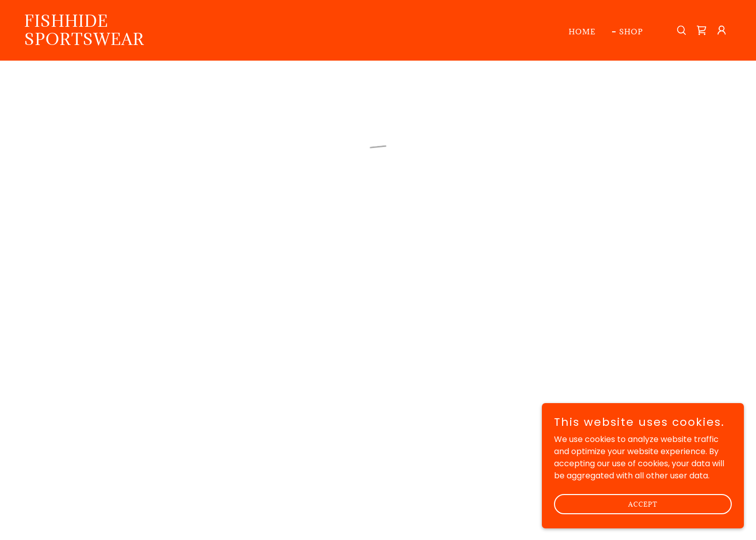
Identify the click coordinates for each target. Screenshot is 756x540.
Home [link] (582, 32)
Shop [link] (631, 32)
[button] (701, 30)
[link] (123, 42)
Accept (643, 504)
